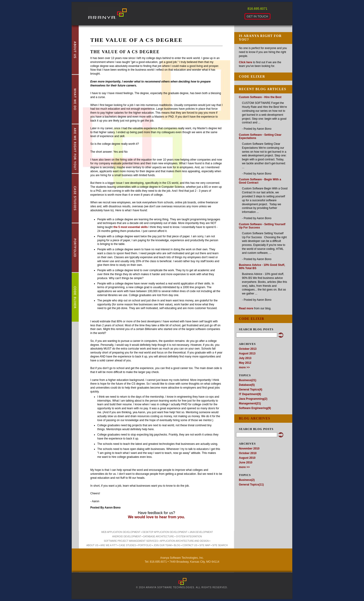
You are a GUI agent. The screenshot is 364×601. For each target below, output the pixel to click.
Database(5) (247, 385)
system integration (189, 537)
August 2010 (247, 458)
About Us (92, 545)
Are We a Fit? (109, 545)
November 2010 (249, 449)
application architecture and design (184, 541)
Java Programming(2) (253, 399)
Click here (245, 62)
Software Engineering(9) (255, 408)
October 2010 (248, 453)
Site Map (205, 545)
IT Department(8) (250, 394)
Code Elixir (252, 319)
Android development (127, 537)
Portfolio (145, 545)
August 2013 (247, 353)
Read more (246, 308)
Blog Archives (255, 418)
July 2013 (245, 358)
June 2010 (246, 462)
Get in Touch (257, 16)
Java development (201, 532)
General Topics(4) (250, 390)
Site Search (220, 545)
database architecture (159, 537)
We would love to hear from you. (156, 517)
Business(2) (247, 480)
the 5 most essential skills (130, 227)
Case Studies (127, 545)
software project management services (131, 541)
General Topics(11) (251, 485)
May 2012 (245, 363)
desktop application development (165, 532)
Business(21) (248, 380)
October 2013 (248, 349)
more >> (244, 367)
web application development (121, 532)
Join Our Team (162, 545)
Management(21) (250, 403)
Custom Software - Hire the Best (260, 97)
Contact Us (190, 545)
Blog (177, 545)
